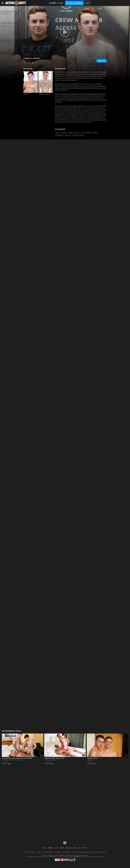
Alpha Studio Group (78, 135)
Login (87, 3)
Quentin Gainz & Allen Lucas (55, 758)
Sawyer (27, 94)
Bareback (88, 133)
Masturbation (59, 135)
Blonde (58, 133)
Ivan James (13, 760)
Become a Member (74, 3)
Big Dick (71, 133)
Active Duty (6, 763)
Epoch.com (34, 857)
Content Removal (100, 857)
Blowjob (95, 133)
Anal (82, 133)
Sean (93, 760)
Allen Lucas (55, 760)
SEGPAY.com (77, 857)
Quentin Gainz (6, 760)
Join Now (102, 61)
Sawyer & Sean (92, 758)
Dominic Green (44, 94)
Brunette (64, 133)
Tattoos (77, 133)
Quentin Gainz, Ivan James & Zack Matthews (17, 758)
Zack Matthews (19, 760)
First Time (68, 135)
